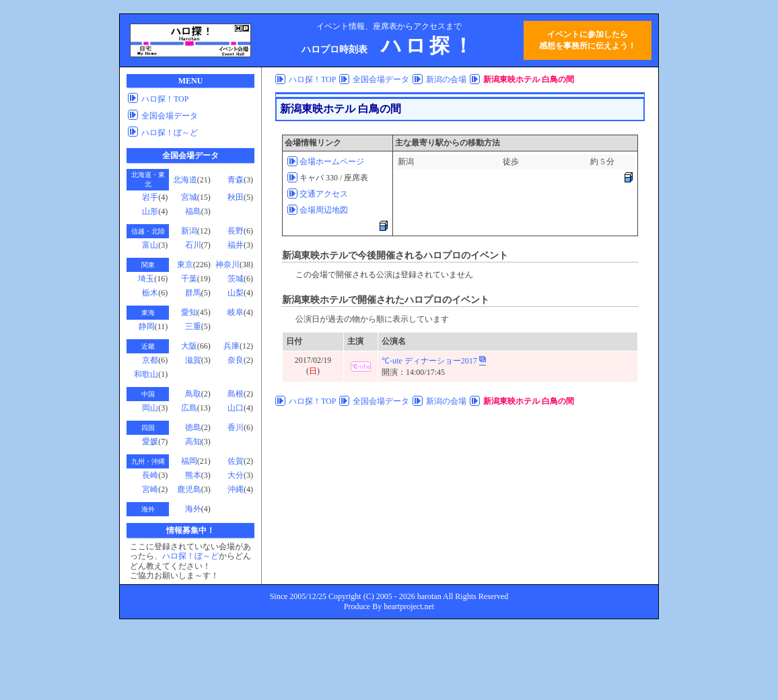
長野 (236, 231)
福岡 (189, 461)
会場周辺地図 (324, 210)
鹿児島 (189, 489)
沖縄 (236, 489)
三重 (193, 326)
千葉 (189, 279)
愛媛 (150, 442)
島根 (236, 394)
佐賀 (236, 461)
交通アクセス (324, 194)
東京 (185, 265)
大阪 (189, 346)
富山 (150, 245)
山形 (150, 211)
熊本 (193, 475)
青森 (236, 180)
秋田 (236, 197)
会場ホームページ (332, 162)
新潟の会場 (446, 79)
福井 (236, 245)
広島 (189, 408)
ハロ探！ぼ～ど (170, 133)
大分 (236, 475)
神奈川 (227, 265)
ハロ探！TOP (165, 99)
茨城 (236, 279)
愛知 (189, 312)
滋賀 (193, 360)
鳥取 (193, 394)
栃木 (150, 293)
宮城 (189, 197)
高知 (193, 442)
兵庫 (232, 346)
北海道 (185, 180)
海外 (193, 509)
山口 (236, 408)
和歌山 (146, 374)
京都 (150, 360)
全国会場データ (170, 116)
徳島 (193, 427)
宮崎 (150, 489)
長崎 (150, 475)
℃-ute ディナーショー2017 (429, 361)
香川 (236, 427)
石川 (193, 245)
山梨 (236, 293)
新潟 (189, 231)
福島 (193, 211)
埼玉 (146, 279)
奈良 (236, 360)
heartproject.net (409, 606)
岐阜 (236, 312)
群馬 (193, 293)
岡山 (150, 408)
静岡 (147, 326)
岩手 (150, 197)
